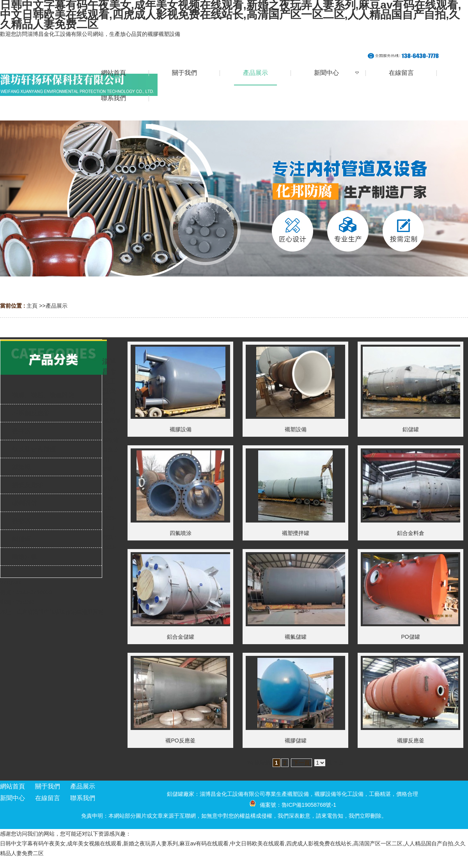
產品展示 (57, 306)
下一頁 (301, 763)
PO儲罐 (410, 637)
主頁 (32, 306)
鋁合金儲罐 (181, 637)
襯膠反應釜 (411, 740)
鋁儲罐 (411, 429)
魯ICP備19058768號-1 (309, 805)
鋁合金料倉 (411, 533)
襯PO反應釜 (180, 740)
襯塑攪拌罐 (296, 533)
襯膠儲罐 (296, 740)
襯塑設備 (296, 429)
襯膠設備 (181, 429)
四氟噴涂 (181, 533)
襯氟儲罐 (296, 637)
